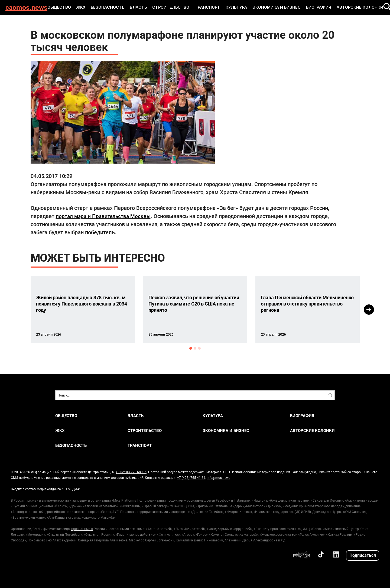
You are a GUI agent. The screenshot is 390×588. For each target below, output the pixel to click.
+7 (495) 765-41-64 (191, 477)
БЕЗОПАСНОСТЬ (111, 7)
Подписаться (363, 555)
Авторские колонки (349, 7)
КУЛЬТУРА (233, 7)
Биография (310, 7)
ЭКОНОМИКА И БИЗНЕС (270, 7)
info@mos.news (218, 477)
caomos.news (26, 7)
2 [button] (195, 348)
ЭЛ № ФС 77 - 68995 (131, 472)
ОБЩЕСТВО (64, 7)
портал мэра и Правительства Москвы (105, 216)
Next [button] (369, 310)
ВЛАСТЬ (140, 7)
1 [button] (191, 348)
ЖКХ (85, 7)
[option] (83, 309)
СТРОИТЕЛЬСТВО (170, 7)
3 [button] (199, 348)
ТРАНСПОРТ (205, 7)
